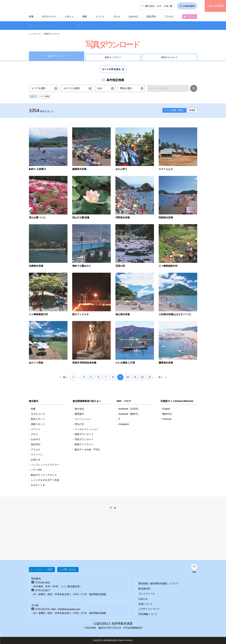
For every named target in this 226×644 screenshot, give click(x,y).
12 (142, 377)
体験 (32, 96)
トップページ (35, 34)
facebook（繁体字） (129, 414)
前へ (65, 377)
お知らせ (36, 460)
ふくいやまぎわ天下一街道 (45, 480)
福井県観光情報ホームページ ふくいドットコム (49, 6)
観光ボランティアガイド (44, 475)
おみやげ (133, 16)
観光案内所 (144, 589)
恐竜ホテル (87, 25)
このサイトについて (149, 609)
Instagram (124, 424)
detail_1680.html (178, 149)
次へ (161, 377)
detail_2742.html (48, 295)
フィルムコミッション (87, 429)
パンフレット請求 (43, 569)
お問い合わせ (69, 569)
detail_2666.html (135, 246)
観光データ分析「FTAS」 (88, 450)
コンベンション (83, 419)
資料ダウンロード (84, 434)
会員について (145, 604)
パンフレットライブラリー (45, 465)
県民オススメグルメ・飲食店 (182, 25)
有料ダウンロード (169, 57)
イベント (100, 16)
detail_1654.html (91, 149)
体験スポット (38, 424)
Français (167, 419)
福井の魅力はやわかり (44, 25)
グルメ (117, 16)
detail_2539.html (48, 246)
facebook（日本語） (129, 409)
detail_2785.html (178, 295)
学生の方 (79, 424)
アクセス (169, 16)
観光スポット (38, 419)
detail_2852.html (91, 343)
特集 (31, 16)
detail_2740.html (178, 246)
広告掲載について (148, 614)
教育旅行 (79, 414)
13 (150, 377)
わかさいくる (38, 485)
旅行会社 (79, 409)
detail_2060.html (135, 198)
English (166, 409)
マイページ (191, 16)
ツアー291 (36, 470)
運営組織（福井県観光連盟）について (158, 583)
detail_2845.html (48, 343)
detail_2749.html (91, 295)
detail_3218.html (178, 343)
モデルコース (49, 16)
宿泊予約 (151, 16)
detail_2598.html (91, 246)
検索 (194, 89)
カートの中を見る (111, 69)
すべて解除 (45, 96)
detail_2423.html (178, 198)
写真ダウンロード (84, 439)
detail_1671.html (135, 149)
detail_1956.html (91, 198)
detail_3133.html (135, 343)
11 (135, 377)
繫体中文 (167, 414)
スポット (69, 16)
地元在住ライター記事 (130, 25)
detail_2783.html (135, 295)
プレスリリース (147, 594)
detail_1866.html (48, 198)
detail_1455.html (48, 149)
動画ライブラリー (113, 57)
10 (128, 377)
